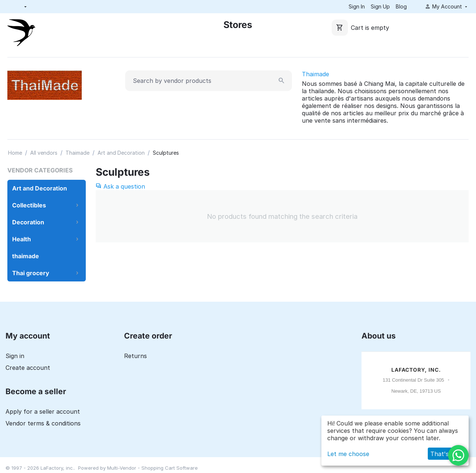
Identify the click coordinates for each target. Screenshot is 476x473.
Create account (28, 368)
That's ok (444, 454)
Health (22, 239)
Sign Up (380, 6)
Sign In (357, 6)
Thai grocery (31, 273)
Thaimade (315, 74)
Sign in (15, 356)
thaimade (26, 256)
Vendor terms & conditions (43, 423)
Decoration (28, 222)
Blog (401, 6)
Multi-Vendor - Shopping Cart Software (152, 468)
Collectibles (29, 205)
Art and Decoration (121, 153)
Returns (135, 356)
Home (15, 153)
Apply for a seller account (43, 411)
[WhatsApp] (458, 455)
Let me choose (348, 454)
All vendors (44, 153)
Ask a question (120, 186)
